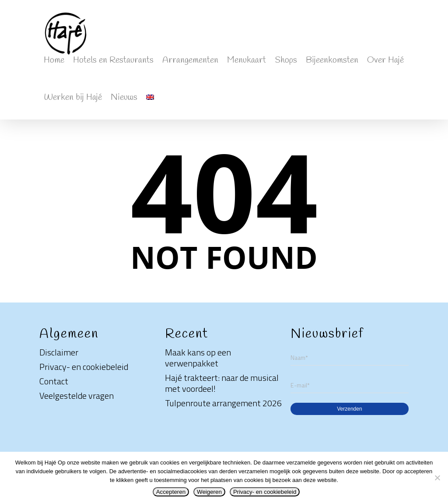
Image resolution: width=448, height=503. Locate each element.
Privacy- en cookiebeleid (84, 367)
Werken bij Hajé (73, 97)
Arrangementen (190, 60)
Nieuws (124, 97)
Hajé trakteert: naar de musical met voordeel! (222, 383)
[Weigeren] (437, 478)
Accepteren (171, 492)
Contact (54, 381)
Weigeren (209, 492)
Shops (286, 60)
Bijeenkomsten (332, 60)
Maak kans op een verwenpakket (198, 358)
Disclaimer (59, 352)
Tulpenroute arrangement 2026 (223, 403)
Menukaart (247, 60)
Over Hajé (385, 60)
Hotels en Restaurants (113, 60)
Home (54, 60)
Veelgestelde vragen (77, 396)
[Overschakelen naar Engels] (150, 101)
